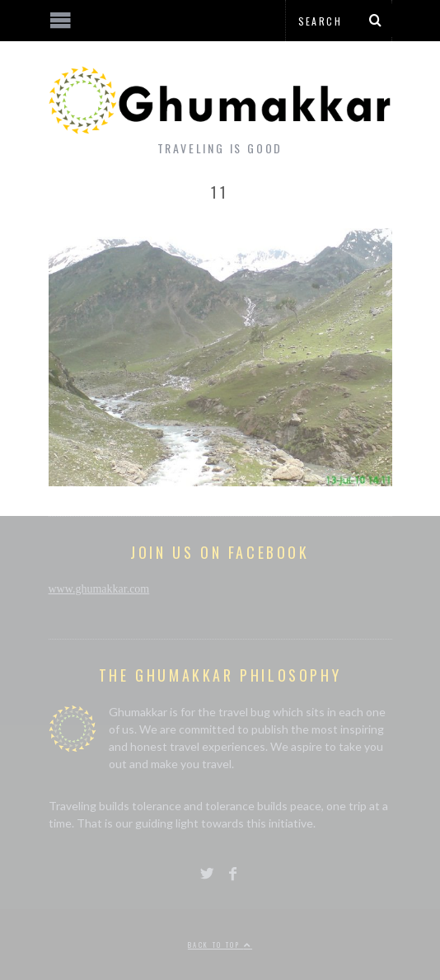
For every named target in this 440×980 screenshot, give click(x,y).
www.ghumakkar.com (99, 589)
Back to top (220, 945)
